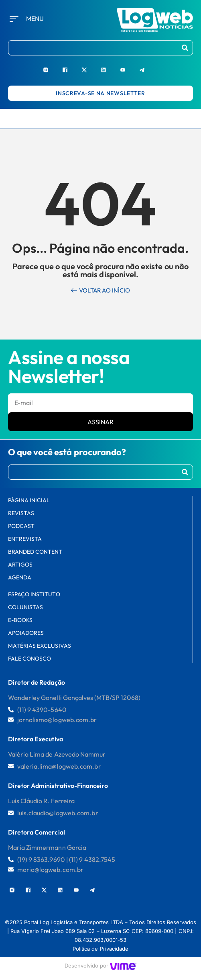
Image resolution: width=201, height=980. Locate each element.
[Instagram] (53, 66)
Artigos (20, 565)
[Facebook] (72, 66)
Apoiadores (26, 633)
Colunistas (25, 607)
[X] (91, 66)
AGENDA (20, 577)
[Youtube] (130, 66)
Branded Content (35, 552)
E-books (20, 620)
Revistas (21, 513)
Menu (35, 18)
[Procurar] (185, 48)
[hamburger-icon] (191, 119)
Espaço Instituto (34, 594)
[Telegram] (149, 66)
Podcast (21, 526)
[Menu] (14, 19)
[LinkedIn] (110, 66)
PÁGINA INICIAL (29, 500)
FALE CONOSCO (29, 659)
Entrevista (25, 539)
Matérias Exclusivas (40, 646)
